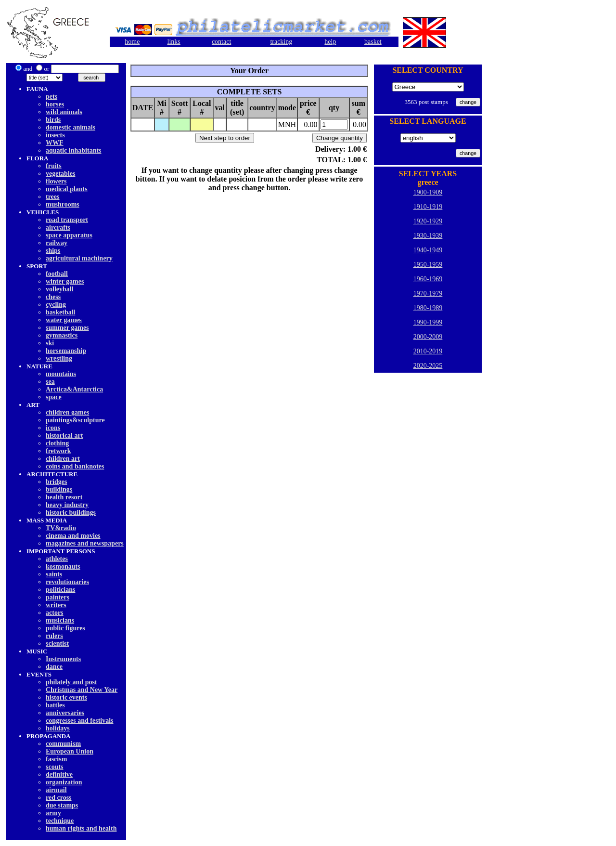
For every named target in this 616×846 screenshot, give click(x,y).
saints (54, 574)
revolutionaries (67, 582)
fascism (56, 759)
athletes (57, 559)
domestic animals (71, 127)
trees (53, 197)
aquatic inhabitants (74, 150)
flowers (56, 181)
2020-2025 (428, 366)
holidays (58, 728)
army (53, 813)
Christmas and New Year (82, 690)
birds (53, 120)
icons (53, 428)
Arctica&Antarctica (74, 389)
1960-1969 (428, 279)
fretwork (58, 451)
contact (221, 42)
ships (53, 251)
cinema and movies (73, 536)
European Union (70, 751)
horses (55, 104)
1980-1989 (428, 308)
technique (60, 821)
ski (50, 343)
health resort (64, 497)
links (174, 42)
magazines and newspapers (85, 543)
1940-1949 (428, 250)
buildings (59, 489)
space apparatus (69, 235)
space (54, 397)
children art (63, 459)
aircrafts (58, 228)
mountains (61, 374)
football (57, 274)
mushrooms (63, 204)
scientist (57, 644)
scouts (55, 767)
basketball (60, 312)
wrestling (59, 358)
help (330, 42)
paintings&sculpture (75, 420)
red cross (59, 798)
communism (63, 744)
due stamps (62, 805)
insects (55, 135)
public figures (65, 628)
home (132, 42)
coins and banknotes (75, 466)
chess (53, 297)
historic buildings (71, 513)
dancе (54, 667)
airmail (56, 790)
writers (56, 605)
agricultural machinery (79, 258)
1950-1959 (428, 265)
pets (51, 97)
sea (50, 382)
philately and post (71, 682)
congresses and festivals (80, 721)
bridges (56, 482)
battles (55, 705)
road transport (67, 220)
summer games (67, 328)
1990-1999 (428, 322)
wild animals (64, 112)
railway (57, 243)
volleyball (60, 289)
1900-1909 (428, 192)
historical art (64, 436)
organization (64, 782)
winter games (65, 281)
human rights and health (81, 828)
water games (64, 320)
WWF (55, 143)
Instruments (63, 659)
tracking (281, 42)
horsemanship (66, 351)
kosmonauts (63, 566)
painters (58, 597)
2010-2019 (428, 351)
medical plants (67, 189)
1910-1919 (428, 207)
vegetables (60, 174)
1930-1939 (428, 236)
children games (67, 412)
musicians (60, 620)
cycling (56, 305)
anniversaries (65, 713)
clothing (57, 443)
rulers (54, 636)
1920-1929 (428, 221)
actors (55, 613)
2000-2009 (428, 337)
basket (373, 42)
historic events (66, 697)
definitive (59, 774)
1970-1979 (428, 293)
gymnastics (62, 335)
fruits (54, 166)
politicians (60, 590)
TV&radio (61, 528)
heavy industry (67, 505)
